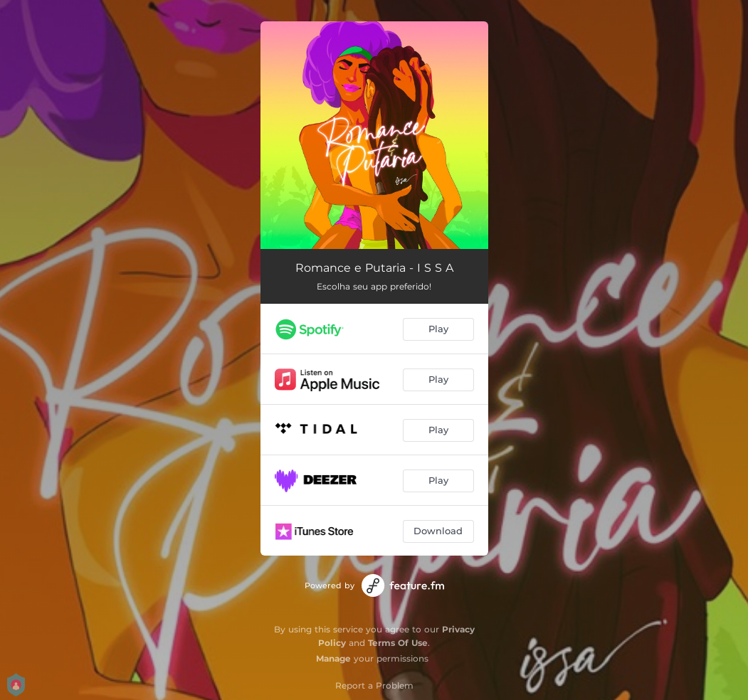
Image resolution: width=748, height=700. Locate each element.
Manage (333, 658)
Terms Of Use (398, 643)
